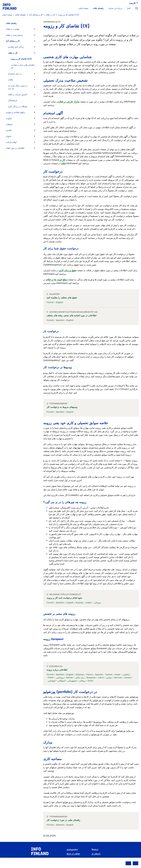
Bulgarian (91, 678)
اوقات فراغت (11, 142)
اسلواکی (62, 681)
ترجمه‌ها (95, 849)
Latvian (128, 678)
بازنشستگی (13, 100)
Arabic (89, 603)
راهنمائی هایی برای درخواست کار (23, 66)
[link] (10, 6)
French (90, 675)
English (59, 302)
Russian (80, 603)
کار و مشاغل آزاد (13, 41)
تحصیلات (9, 124)
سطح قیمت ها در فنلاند (57, 280)
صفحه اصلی (83, 8)
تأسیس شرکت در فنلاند (17, 95)
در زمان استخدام (15, 74)
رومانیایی (60, 678)
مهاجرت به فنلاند (13, 29)
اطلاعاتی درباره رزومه (57, 670)
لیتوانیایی (52, 681)
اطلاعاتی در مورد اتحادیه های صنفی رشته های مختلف (71, 315)
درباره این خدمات (115, 8)
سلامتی (9, 130)
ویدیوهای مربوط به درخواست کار (62, 407)
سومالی (97, 603)
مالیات (11, 80)
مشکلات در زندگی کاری (18, 106)
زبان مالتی (80, 678)
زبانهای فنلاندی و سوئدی (15, 112)
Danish (69, 678)
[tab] (22, 29)
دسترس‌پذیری (72, 849)
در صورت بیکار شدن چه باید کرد (18, 87)
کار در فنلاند (13, 53)
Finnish (50, 302)
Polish (51, 678)
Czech (101, 678)
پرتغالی (82, 681)
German (118, 678)
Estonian (80, 675)
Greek (117, 675)
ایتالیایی (126, 675)
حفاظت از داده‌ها (73, 854)
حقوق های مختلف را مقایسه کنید (62, 298)
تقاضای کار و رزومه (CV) (21, 59)
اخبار (129, 8)
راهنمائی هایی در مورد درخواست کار (63, 820)
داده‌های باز (96, 854)
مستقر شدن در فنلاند (14, 35)
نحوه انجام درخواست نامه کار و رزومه (64, 598)
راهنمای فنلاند (98, 8)
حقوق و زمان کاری (68, 270)
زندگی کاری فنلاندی (16, 47)
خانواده (9, 136)
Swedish (60, 320)
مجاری (109, 678)
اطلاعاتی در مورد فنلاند (15, 148)
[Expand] (35, 29)
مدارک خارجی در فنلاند (69, 102)
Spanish (99, 675)
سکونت (9, 118)
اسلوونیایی (72, 681)
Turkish (109, 675)
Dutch (90, 681)
